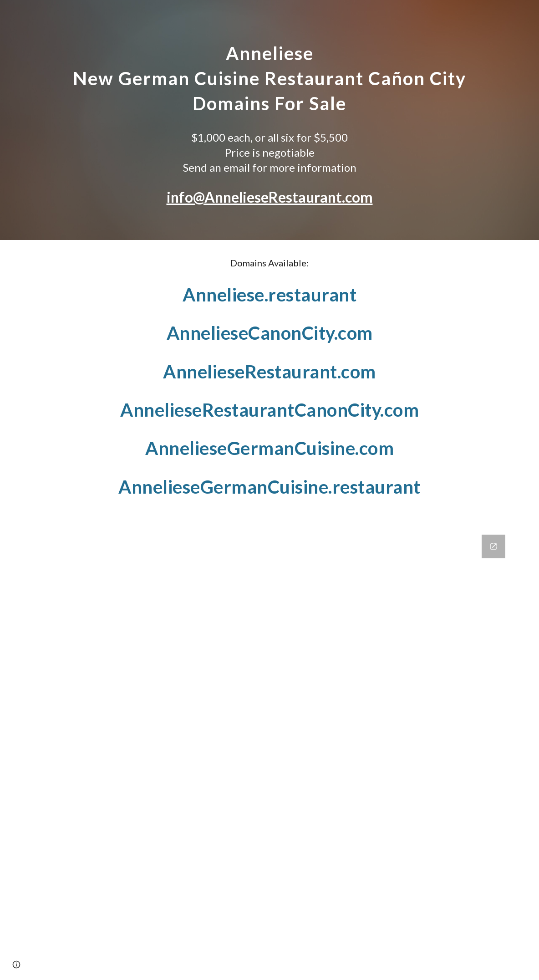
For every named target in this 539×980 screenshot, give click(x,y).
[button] (16, 965)
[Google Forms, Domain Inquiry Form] (270, 752)
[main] (270, 75)
